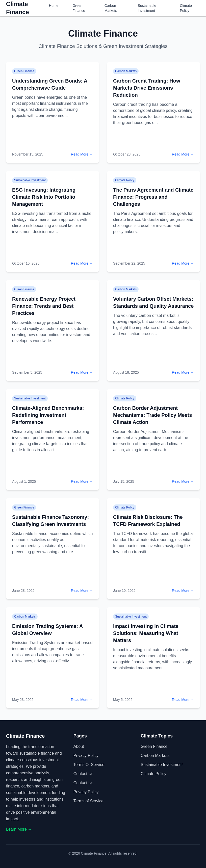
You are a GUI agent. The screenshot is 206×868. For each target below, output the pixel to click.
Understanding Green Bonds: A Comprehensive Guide (50, 84)
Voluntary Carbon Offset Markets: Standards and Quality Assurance (153, 302)
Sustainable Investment (147, 8)
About (79, 746)
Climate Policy (186, 8)
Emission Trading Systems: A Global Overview (47, 630)
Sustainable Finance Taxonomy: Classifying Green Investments (50, 521)
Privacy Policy (86, 756)
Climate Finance (18, 8)
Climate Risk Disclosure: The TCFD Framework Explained (148, 521)
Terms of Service (89, 765)
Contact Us (83, 774)
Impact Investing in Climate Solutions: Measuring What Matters (146, 633)
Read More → (82, 154)
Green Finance (79, 8)
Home (54, 6)
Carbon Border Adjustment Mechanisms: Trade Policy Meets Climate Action (152, 415)
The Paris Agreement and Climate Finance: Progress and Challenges (153, 197)
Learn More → (19, 829)
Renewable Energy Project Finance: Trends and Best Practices (44, 306)
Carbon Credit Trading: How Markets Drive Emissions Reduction (147, 88)
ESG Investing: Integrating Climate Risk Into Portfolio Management (44, 197)
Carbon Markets (111, 8)
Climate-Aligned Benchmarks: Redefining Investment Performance (48, 415)
